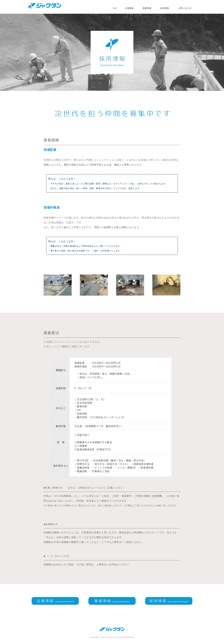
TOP (115, 8)
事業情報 (147, 8)
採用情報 (164, 8)
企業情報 (129, 8)
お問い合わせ (185, 8)
